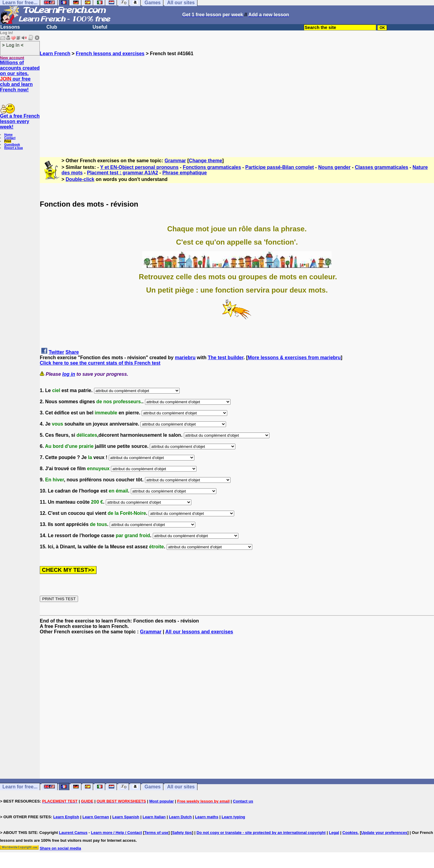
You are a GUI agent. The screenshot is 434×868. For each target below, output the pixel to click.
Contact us (243, 801)
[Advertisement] (237, 99)
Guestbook (12, 145)
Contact (10, 138)
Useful (100, 27)
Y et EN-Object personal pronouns (139, 167)
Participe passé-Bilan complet (280, 167)
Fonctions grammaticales (212, 167)
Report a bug (14, 148)
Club (52, 27)
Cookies (350, 833)
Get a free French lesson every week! (20, 121)
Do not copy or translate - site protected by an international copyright (261, 833)
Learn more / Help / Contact (116, 833)
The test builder (226, 358)
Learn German (96, 817)
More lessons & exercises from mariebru (294, 358)
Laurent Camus (73, 833)
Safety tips (182, 833)
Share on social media (60, 848)
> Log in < (13, 45)
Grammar (175, 161)
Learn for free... (20, 787)
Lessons (10, 27)
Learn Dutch (180, 817)
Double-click (80, 179)
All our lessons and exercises (199, 632)
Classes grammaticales (381, 167)
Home (8, 135)
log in (69, 374)
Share (72, 352)
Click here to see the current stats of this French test (100, 363)
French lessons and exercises (110, 54)
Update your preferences (384, 833)
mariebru (185, 358)
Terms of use (156, 833)
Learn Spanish (126, 817)
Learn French (55, 54)
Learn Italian (154, 817)
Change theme (206, 161)
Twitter (56, 352)
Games (153, 787)
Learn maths (207, 817)
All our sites (181, 787)
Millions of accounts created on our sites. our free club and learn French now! (20, 76)
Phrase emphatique (185, 173)
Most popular (162, 801)
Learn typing (233, 817)
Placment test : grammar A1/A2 (122, 173)
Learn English (66, 817)
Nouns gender (335, 167)
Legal (334, 833)
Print (8, 141)
